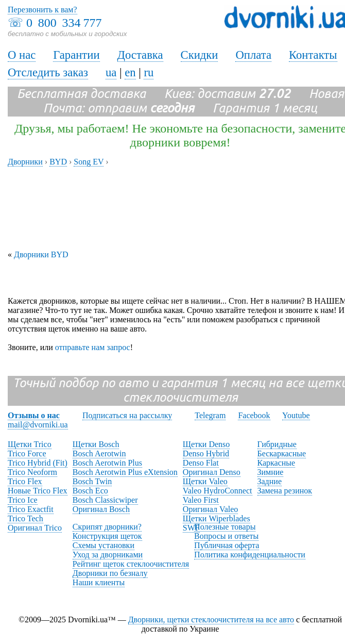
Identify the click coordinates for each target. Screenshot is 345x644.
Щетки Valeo (205, 481)
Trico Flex (25, 481)
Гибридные (277, 444)
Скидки (200, 55)
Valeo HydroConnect (218, 491)
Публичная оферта (227, 545)
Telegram (210, 415)
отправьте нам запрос (93, 347)
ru (149, 72)
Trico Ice (23, 500)
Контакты (313, 55)
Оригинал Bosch (101, 509)
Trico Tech (25, 518)
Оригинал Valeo (210, 509)
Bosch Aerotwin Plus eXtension (125, 472)
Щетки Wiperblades (217, 518)
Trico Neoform (32, 472)
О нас (22, 55)
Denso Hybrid (206, 453)
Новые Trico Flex (38, 491)
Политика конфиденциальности (250, 555)
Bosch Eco (90, 491)
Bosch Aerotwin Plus (107, 463)
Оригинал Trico (35, 528)
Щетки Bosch (96, 444)
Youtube (296, 415)
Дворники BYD (41, 254)
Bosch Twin (92, 481)
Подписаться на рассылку (127, 415)
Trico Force (27, 453)
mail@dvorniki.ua (38, 425)
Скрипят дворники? (107, 527)
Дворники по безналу (110, 573)
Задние (270, 481)
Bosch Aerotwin (99, 453)
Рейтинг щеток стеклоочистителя (131, 564)
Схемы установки (104, 545)
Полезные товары (225, 527)
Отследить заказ (48, 72)
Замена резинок (285, 491)
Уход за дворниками (108, 555)
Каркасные (277, 463)
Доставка (140, 55)
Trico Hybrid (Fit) (38, 463)
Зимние (271, 472)
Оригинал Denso (212, 472)
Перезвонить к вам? (42, 10)
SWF (191, 528)
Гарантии (76, 55)
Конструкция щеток (107, 536)
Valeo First (201, 500)
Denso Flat (201, 463)
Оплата (253, 55)
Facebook (254, 415)
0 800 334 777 (64, 23)
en (130, 72)
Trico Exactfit (31, 509)
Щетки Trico (30, 444)
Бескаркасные (282, 453)
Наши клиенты (99, 582)
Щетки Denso (206, 444)
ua (111, 72)
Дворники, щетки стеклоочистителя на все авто (211, 620)
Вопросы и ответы (226, 536)
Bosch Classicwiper (105, 500)
